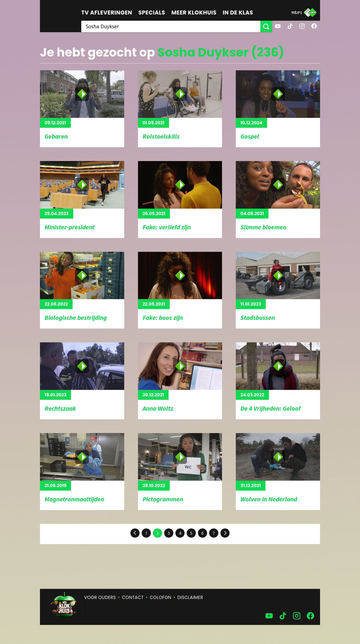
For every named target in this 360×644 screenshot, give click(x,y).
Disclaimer (190, 597)
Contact (133, 597)
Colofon (160, 597)
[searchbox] (171, 26)
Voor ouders (100, 597)
